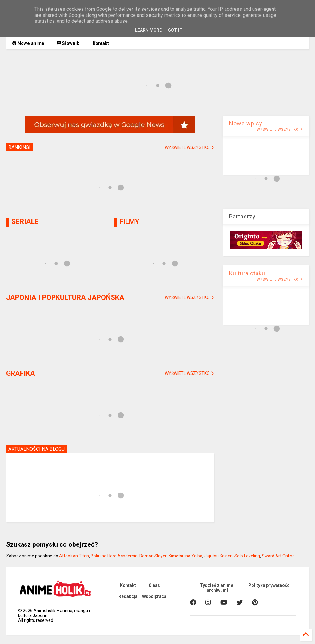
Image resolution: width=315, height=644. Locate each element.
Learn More (148, 30)
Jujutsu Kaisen (218, 556)
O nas (154, 585)
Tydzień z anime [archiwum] (217, 588)
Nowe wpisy (246, 123)
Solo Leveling (247, 556)
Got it (175, 30)
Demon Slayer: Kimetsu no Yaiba (171, 556)
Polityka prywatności (269, 585)
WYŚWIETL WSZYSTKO (280, 130)
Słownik (68, 43)
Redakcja (128, 596)
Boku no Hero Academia (114, 556)
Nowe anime (28, 43)
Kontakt (100, 43)
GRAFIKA (21, 373)
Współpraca (154, 596)
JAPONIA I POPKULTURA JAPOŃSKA (65, 298)
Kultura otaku (247, 273)
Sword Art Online (278, 556)
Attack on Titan (74, 556)
